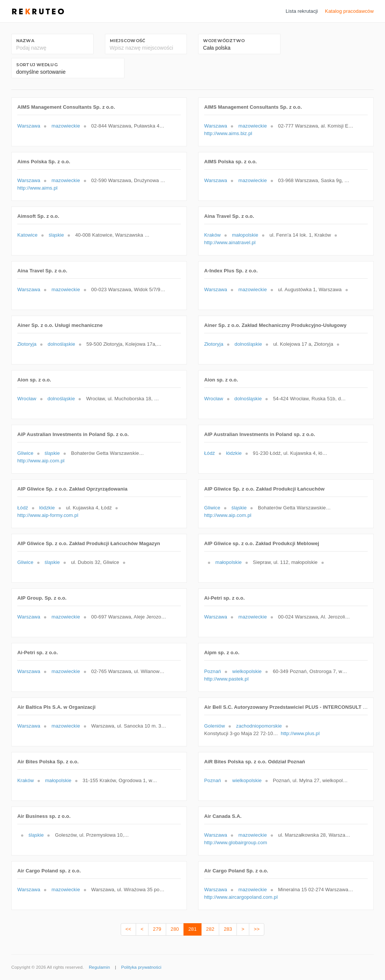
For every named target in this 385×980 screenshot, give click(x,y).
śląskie (57, 235)
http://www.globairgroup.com (236, 842)
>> (257, 929)
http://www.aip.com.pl (41, 461)
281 (192, 929)
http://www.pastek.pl (226, 679)
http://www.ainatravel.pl (230, 242)
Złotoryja (27, 344)
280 (175, 929)
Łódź (210, 453)
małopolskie (245, 235)
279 (157, 929)
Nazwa (25, 41)
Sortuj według (37, 65)
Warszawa (29, 126)
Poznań (213, 671)
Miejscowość (127, 41)
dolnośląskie (61, 344)
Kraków (212, 235)
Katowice (27, 235)
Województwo (224, 41)
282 (210, 929)
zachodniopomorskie (259, 726)
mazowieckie (66, 126)
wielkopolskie (247, 671)
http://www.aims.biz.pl (228, 133)
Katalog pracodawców (349, 11)
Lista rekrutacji (302, 11)
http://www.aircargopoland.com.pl (241, 897)
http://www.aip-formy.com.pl (48, 515)
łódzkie (234, 453)
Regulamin (99, 967)
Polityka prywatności (141, 967)
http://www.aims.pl (37, 188)
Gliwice (25, 453)
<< (128, 929)
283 (228, 929)
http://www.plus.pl (300, 733)
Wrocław (27, 399)
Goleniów (214, 726)
